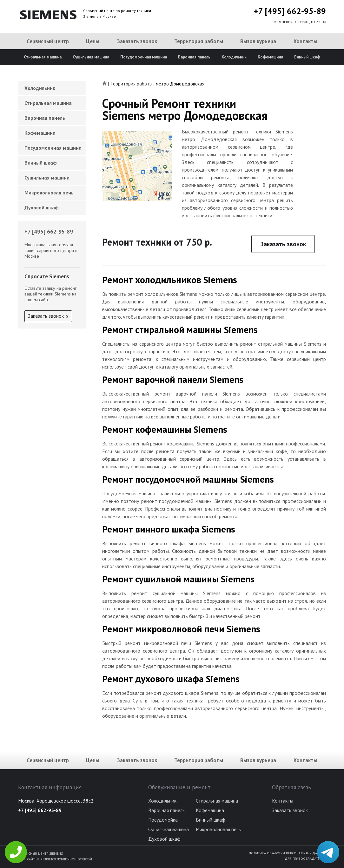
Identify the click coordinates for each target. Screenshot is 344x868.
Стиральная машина (43, 57)
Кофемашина (270, 57)
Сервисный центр (48, 41)
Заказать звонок (137, 41)
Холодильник (234, 57)
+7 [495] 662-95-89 (290, 11)
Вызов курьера (258, 41)
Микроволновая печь (49, 193)
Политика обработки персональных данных (287, 853)
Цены (93, 41)
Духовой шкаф (42, 207)
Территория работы (199, 41)
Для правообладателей (305, 858)
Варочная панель (194, 57)
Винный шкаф (307, 57)
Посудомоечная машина (144, 57)
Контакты (305, 41)
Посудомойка (163, 820)
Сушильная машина (91, 57)
